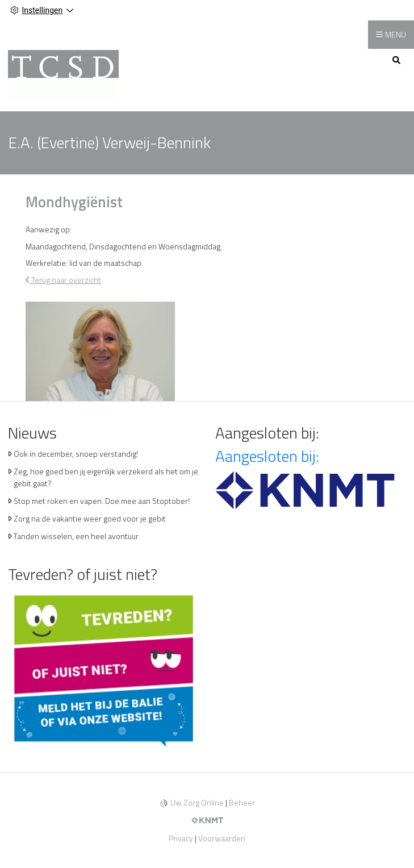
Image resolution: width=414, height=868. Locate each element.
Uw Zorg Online (197, 802)
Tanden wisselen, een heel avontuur (76, 536)
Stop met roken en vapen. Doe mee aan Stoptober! (102, 501)
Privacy (181, 838)
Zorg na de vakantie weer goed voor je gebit (90, 518)
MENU (396, 34)
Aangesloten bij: (267, 456)
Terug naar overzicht (63, 280)
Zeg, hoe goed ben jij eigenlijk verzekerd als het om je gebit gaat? (106, 477)
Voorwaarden (222, 838)
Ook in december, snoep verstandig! (76, 454)
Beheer (242, 802)
